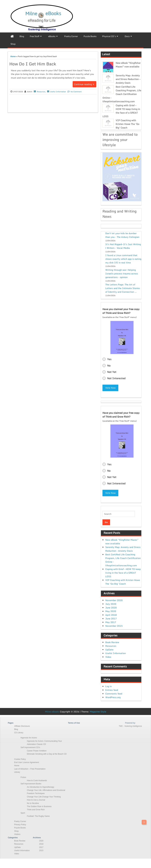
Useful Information (58, 92)
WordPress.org (113, 697)
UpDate (109, 650)
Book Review (112, 642)
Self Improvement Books (31, 784)
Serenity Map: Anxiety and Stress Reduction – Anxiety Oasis (128, 79)
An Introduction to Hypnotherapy (40, 787)
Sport (23, 813)
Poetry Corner (20, 821)
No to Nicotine (33, 803)
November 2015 (114, 626)
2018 (41, 844)
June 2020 (111, 608)
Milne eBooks (52, 712)
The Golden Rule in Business (39, 806)
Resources (41, 92)
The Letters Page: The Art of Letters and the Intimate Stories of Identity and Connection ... (123, 288)
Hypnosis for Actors (29, 738)
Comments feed (114, 694)
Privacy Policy (20, 825)
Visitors (17, 834)
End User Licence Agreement (26, 762)
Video (108, 657)
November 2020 (114, 600)
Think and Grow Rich (36, 810)
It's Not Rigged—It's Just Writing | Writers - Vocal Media (123, 246)
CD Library (19, 733)
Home (13, 56)
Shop (16, 831)
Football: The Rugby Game (38, 816)
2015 (41, 851)
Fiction (23, 777)
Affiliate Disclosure (22, 726)
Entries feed (112, 690)
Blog (16, 729)
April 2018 (111, 615)
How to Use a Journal (36, 800)
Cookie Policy (20, 759)
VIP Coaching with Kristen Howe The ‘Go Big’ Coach (127, 124)
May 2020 (111, 611)
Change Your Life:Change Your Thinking (44, 797)
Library (17, 772)
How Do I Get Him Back (33, 64)
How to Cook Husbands (37, 781)
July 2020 (111, 604)
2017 (41, 847)
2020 (41, 841)
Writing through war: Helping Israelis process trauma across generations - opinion (122, 274)
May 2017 (111, 622)
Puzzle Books (20, 828)
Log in (108, 686)
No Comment (76, 92)
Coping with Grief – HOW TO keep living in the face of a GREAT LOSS (121, 111)
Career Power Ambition (37, 751)
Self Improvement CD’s (30, 747)
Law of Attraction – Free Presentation (30, 769)
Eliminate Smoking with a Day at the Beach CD (47, 754)
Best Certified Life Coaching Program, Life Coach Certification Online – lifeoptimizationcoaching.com (122, 94)
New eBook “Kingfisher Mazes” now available (128, 65)
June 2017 (111, 619)
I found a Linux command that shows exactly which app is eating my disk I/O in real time (123, 259)
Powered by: (130, 723)
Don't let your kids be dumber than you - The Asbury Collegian (122, 235)
